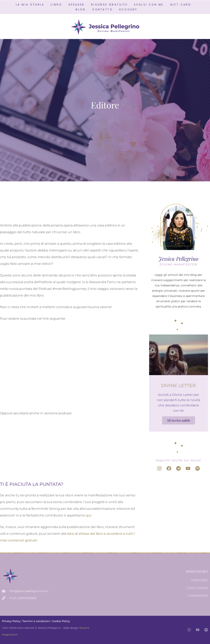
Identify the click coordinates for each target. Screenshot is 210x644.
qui (88, 515)
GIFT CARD (181, 5)
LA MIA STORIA (30, 5)
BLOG (81, 9)
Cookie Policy (61, 621)
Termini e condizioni (36, 621)
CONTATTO (102, 9)
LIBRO (56, 5)
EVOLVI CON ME (149, 5)
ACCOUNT (128, 9)
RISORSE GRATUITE (109, 5)
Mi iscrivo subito (179, 420)
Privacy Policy (11, 621)
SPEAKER (76, 5)
